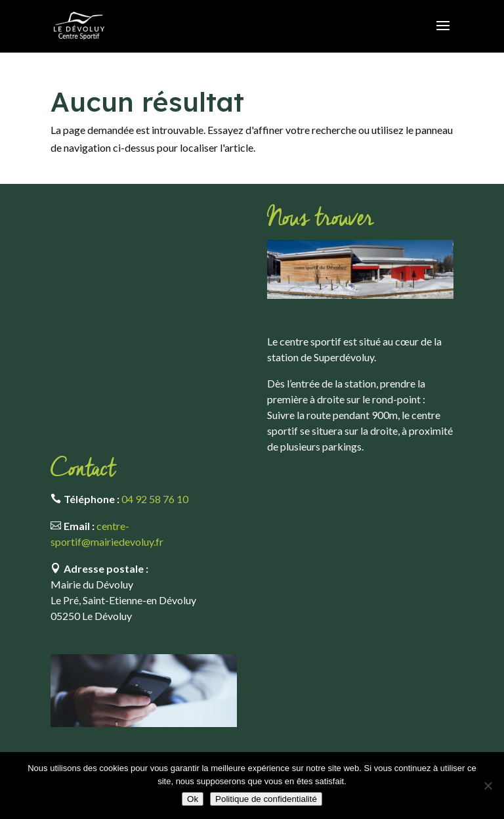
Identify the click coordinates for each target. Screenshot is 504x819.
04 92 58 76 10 (155, 499)
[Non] (488, 786)
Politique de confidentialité (266, 799)
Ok (193, 799)
